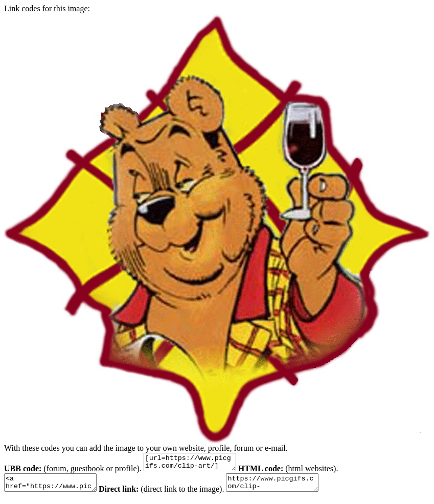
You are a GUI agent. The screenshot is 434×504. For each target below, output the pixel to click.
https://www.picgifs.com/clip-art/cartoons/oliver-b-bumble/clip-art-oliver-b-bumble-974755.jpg (288, 487)
